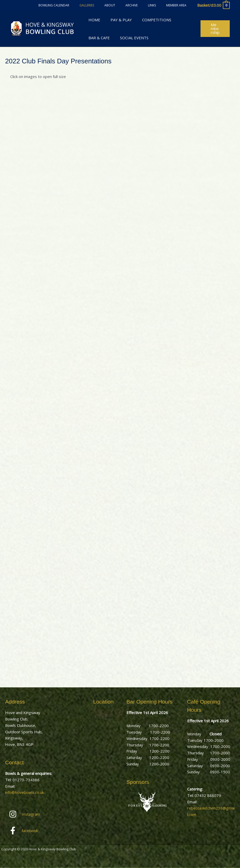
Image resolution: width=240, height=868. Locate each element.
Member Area (178, 5)
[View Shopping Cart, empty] (213, 5)
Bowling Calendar (76, 5)
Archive (142, 5)
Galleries (105, 5)
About (124, 5)
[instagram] (29, 814)
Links (158, 5)
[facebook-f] (29, 831)
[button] (214, 29)
